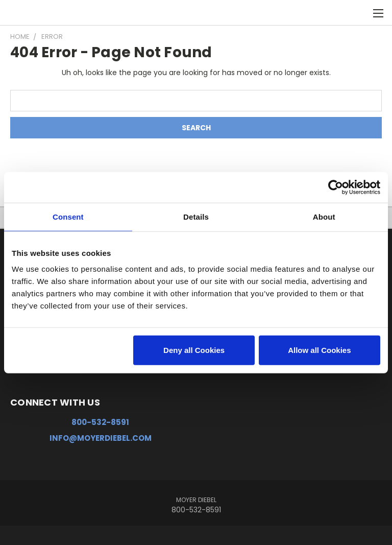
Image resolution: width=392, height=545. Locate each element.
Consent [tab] (68, 216)
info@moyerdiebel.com (101, 438)
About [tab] (324, 216)
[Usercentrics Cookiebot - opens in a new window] (336, 187)
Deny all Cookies (194, 350)
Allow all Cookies (319, 350)
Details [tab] (196, 216)
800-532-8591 (100, 422)
